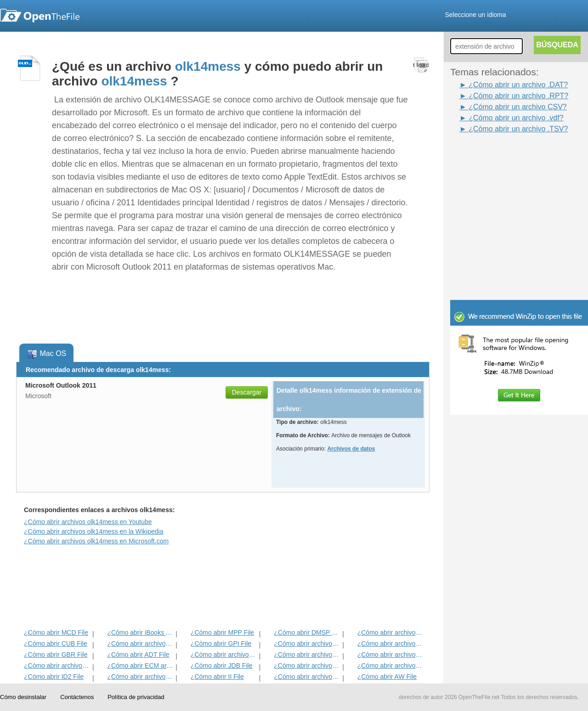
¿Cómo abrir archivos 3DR (307, 643)
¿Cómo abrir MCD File (56, 632)
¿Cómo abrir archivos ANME (307, 655)
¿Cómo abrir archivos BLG (391, 666)
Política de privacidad (136, 697)
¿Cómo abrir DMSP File (307, 632)
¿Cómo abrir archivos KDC (307, 677)
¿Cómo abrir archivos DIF (391, 643)
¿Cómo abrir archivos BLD (307, 666)
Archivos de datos (351, 449)
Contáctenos (77, 697)
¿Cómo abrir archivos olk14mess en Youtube (88, 522)
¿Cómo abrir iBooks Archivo (140, 632)
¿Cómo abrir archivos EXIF (57, 666)
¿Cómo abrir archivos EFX (391, 655)
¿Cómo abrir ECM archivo (140, 666)
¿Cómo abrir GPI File (221, 643)
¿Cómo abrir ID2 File (54, 677)
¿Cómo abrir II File (217, 677)
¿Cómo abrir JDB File (222, 666)
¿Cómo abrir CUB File (56, 643)
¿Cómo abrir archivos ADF (391, 632)
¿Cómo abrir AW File (387, 677)
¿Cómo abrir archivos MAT (140, 677)
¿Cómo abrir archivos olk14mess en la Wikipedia (93, 531)
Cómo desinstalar (23, 697)
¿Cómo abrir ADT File (138, 655)
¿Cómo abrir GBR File (56, 655)
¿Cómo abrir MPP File (222, 632)
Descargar (247, 392)
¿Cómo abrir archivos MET (140, 643)
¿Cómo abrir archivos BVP (224, 655)
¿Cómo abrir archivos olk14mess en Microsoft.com (96, 541)
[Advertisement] (505, 155)
